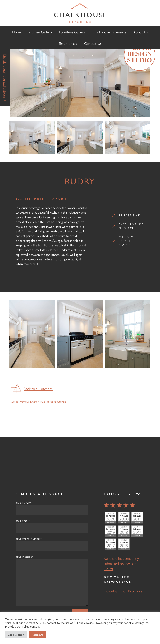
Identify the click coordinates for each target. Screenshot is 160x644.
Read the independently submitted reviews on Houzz (121, 563)
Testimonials (68, 43)
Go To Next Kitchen (54, 401)
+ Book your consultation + (5, 76)
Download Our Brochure (123, 591)
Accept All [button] (38, 635)
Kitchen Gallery (40, 32)
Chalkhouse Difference (109, 32)
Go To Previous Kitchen (25, 401)
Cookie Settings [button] (16, 635)
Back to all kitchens (38, 389)
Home (17, 32)
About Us (141, 32)
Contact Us (93, 43)
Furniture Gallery (72, 32)
